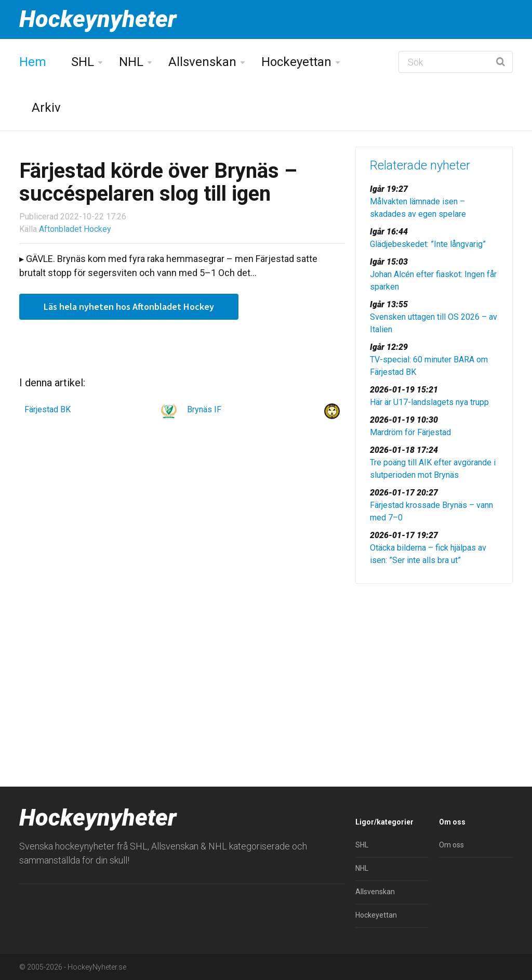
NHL (131, 62)
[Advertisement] (434, 664)
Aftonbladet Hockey (75, 229)
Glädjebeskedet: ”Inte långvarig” (428, 244)
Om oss (451, 845)
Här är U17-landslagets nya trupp (429, 402)
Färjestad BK (48, 409)
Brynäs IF (204, 409)
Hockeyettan (296, 62)
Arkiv (46, 108)
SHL (83, 62)
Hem (33, 62)
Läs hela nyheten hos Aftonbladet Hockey (129, 306)
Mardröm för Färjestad (410, 432)
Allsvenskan (202, 62)
